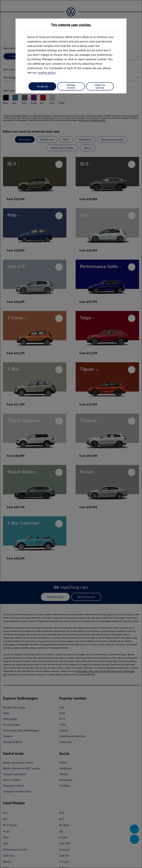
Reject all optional (100, 86)
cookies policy (46, 73)
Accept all (42, 86)
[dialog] (71, 434)
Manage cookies (71, 86)
